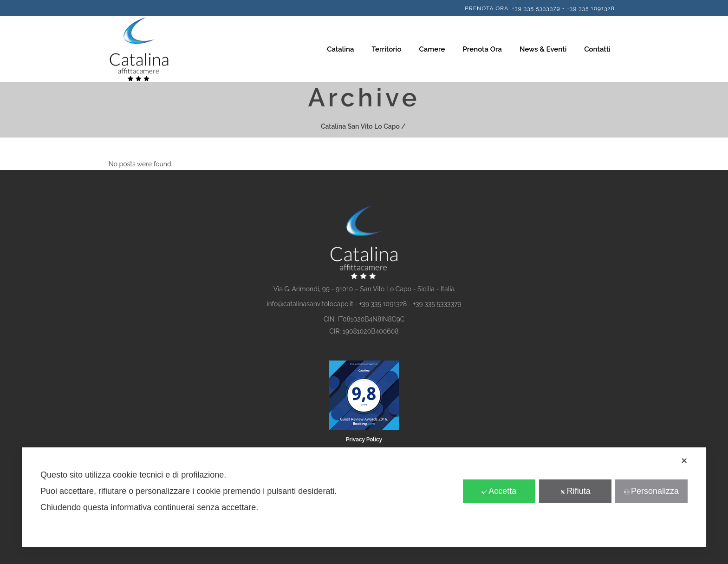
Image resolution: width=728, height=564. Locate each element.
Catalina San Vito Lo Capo (360, 126)
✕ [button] (684, 461)
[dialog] (364, 497)
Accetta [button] (499, 491)
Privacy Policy (364, 439)
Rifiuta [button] (575, 491)
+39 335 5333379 (536, 8)
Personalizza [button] (651, 491)
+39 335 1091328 (591, 8)
